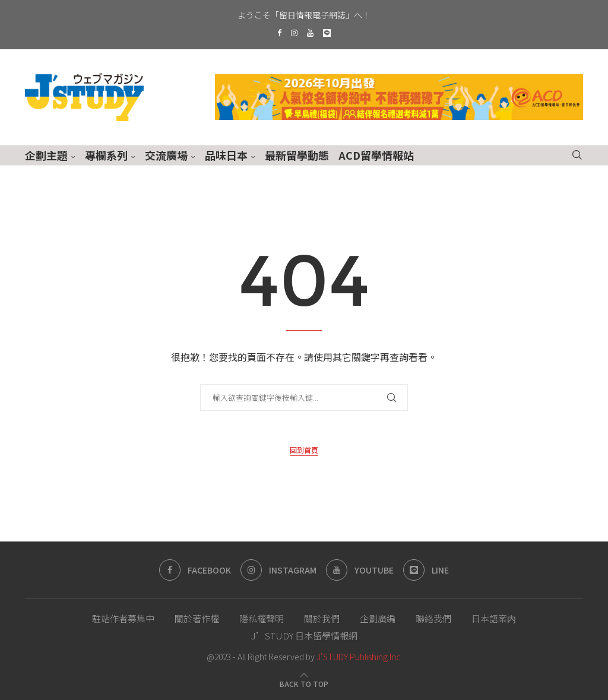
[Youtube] (310, 32)
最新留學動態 (297, 155)
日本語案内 (494, 618)
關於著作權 (197, 618)
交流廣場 (166, 155)
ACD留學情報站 (376, 155)
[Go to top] (304, 683)
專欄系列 (106, 155)
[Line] (327, 32)
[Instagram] (294, 32)
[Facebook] (279, 32)
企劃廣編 (378, 618)
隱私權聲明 (262, 618)
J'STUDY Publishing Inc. (359, 657)
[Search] (577, 155)
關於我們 (322, 618)
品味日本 (226, 155)
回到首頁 (304, 450)
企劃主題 (46, 155)
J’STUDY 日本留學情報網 (304, 636)
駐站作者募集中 (123, 618)
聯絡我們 (433, 618)
